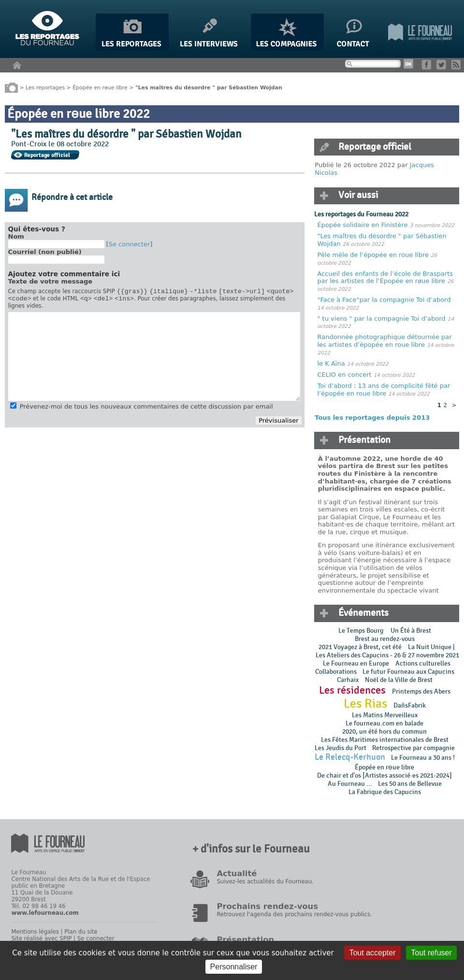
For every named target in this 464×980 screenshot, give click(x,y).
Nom (16, 236)
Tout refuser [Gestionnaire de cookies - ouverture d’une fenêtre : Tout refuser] (431, 953)
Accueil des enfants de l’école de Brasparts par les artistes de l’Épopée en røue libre (385, 277)
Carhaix (348, 680)
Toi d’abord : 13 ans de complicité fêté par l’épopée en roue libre (384, 390)
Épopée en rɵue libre (100, 87)
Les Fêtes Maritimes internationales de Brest (385, 740)
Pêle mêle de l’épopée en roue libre (373, 255)
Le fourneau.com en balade (384, 723)
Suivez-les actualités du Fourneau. (265, 881)
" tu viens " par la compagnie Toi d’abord (382, 319)
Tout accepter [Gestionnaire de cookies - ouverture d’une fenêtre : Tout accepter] (372, 953)
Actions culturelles (423, 663)
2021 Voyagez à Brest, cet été (360, 647)
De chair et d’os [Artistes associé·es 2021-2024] (384, 775)
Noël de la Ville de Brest (399, 680)
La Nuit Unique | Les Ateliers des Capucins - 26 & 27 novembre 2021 (387, 651)
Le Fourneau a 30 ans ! (423, 758)
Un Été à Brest (411, 631)
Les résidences (352, 690)
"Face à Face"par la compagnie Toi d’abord (384, 300)
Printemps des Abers (421, 691)
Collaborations (336, 672)
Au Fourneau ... (350, 784)
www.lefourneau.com (45, 913)
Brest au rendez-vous (385, 639)
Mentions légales (35, 932)
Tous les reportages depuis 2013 (372, 418)
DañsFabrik (410, 705)
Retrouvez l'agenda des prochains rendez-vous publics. (294, 914)
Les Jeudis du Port (341, 748)
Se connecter (130, 244)
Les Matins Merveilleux (385, 715)
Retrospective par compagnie (413, 748)
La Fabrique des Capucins (385, 792)
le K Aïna (331, 363)
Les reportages (45, 87)
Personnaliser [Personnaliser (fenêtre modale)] (234, 967)
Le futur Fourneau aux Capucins (408, 672)
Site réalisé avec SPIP (41, 938)
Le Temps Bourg (362, 631)
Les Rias (365, 704)
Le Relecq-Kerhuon (350, 757)
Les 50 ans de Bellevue (410, 784)
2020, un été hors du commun (384, 731)
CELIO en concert (345, 375)
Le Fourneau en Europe (356, 663)
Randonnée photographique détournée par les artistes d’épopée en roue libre (385, 341)
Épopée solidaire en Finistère (363, 225)
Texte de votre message (51, 281)
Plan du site (81, 932)
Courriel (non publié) (45, 252)
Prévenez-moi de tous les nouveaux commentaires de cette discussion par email (146, 409)
